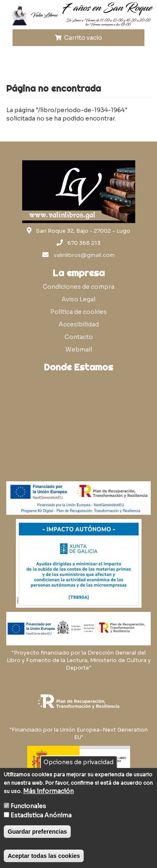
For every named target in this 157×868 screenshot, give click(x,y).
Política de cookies (78, 312)
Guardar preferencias (37, 832)
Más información (48, 791)
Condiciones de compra (78, 287)
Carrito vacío (79, 38)
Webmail (79, 349)
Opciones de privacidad (78, 762)
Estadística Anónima (41, 815)
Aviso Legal (78, 299)
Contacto (79, 337)
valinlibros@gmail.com (84, 255)
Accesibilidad (79, 324)
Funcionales (28, 806)
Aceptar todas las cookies (44, 856)
